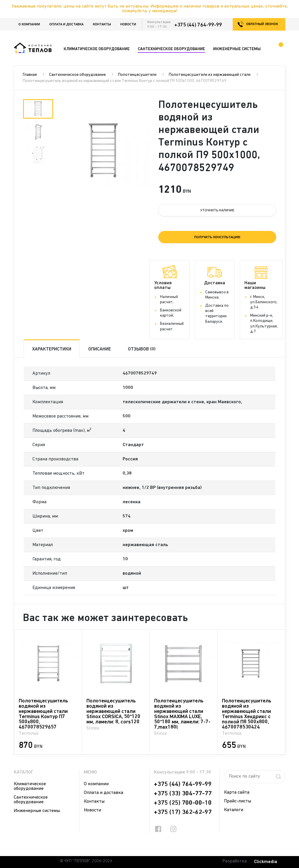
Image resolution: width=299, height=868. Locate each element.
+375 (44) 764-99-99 (198, 25)
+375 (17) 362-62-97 (183, 812)
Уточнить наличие (217, 211)
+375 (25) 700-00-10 (183, 803)
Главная (30, 75)
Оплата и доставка (66, 24)
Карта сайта (237, 792)
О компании (29, 24)
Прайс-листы (238, 801)
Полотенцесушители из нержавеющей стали (210, 75)
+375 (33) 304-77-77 (183, 794)
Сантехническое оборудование (77, 75)
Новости (128, 24)
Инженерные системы (37, 811)
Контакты (102, 24)
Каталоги (234, 810)
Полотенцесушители (137, 75)
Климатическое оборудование (30, 786)
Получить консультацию (217, 237)
